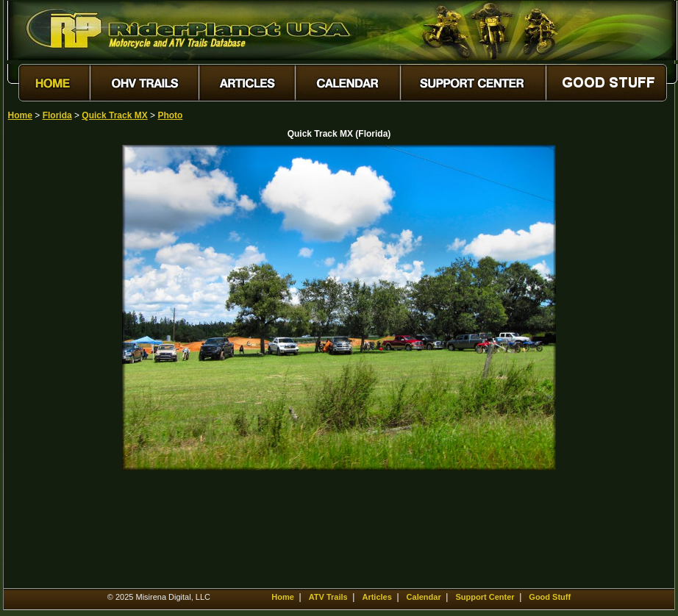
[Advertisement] (60, 365)
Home (20, 115)
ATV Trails (328, 597)
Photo (170, 115)
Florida (57, 115)
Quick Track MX (114, 115)
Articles (377, 597)
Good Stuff (550, 597)
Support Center (485, 597)
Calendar (424, 597)
